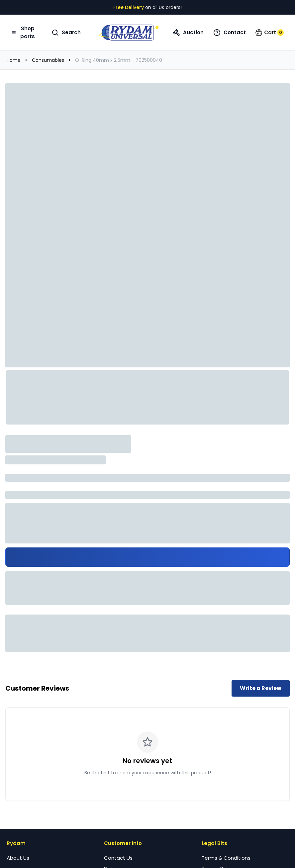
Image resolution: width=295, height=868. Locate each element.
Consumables (48, 60)
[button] (269, 33)
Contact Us (118, 858)
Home (14, 60)
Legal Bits (214, 843)
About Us (18, 858)
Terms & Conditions (226, 858)
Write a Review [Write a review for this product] (261, 688)
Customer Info (123, 843)
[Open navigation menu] (24, 33)
